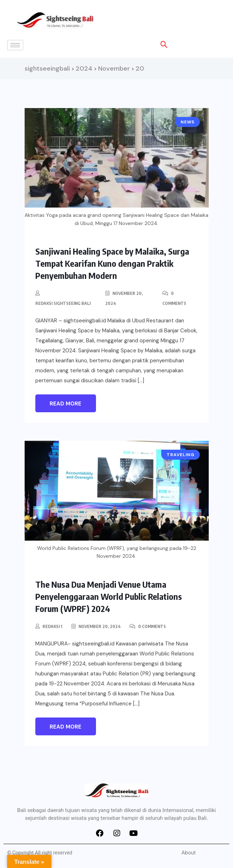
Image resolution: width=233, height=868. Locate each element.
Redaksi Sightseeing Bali (63, 303)
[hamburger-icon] (15, 45)
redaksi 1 (52, 626)
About (189, 853)
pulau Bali (195, 818)
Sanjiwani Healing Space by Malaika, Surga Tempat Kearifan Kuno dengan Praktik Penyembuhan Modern (112, 263)
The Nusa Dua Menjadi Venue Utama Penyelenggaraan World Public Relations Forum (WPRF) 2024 (109, 596)
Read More (65, 404)
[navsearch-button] (160, 46)
